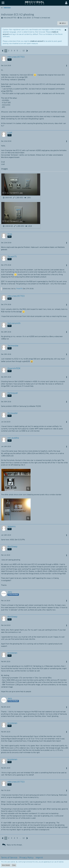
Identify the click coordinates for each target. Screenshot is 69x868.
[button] (3, 3)
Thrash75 (19, 289)
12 (24, 51)
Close (14, 865)
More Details (6, 865)
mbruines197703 (10, 18)
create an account (37, 41)
